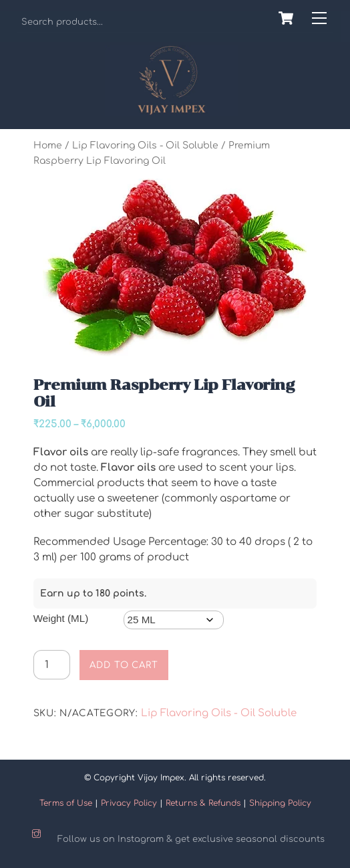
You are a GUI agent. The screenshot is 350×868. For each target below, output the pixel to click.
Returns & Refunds (203, 803)
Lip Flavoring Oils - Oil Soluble (145, 145)
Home (48, 145)
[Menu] (319, 18)
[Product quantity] (52, 665)
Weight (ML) (61, 618)
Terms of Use (66, 803)
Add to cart (124, 665)
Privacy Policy (129, 803)
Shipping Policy (280, 803)
